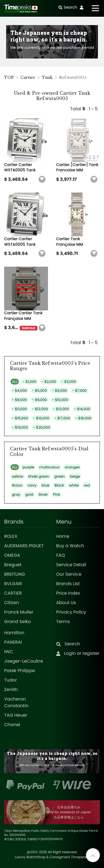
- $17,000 (62, 418)
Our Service (69, 574)
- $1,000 (29, 382)
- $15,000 (20, 418)
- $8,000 (19, 400)
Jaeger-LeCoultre (24, 661)
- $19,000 (20, 427)
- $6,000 (59, 391)
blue (45, 485)
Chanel (12, 725)
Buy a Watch (70, 546)
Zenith (11, 690)
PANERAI (13, 642)
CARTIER (13, 593)
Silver (43, 494)
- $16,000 (41, 418)
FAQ (61, 555)
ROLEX (11, 536)
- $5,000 (39, 391)
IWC (9, 652)
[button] (42, 179)
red (87, 485)
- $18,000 (83, 418)
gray (16, 494)
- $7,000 (79, 391)
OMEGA (12, 555)
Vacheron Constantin (16, 702)
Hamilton (14, 633)
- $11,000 (19, 409)
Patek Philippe (20, 671)
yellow (18, 476)
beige (75, 476)
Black (59, 485)
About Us (66, 603)
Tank (47, 77)
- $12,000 (40, 409)
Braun (17, 485)
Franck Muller (19, 612)
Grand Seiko (17, 622)
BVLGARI (13, 584)
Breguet (13, 565)
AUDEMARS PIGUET (24, 546)
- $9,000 (39, 400)
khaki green (39, 476)
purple (28, 467)
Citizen (12, 603)
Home (63, 536)
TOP (9, 77)
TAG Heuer (16, 715)
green (60, 476)
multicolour (50, 467)
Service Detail (71, 565)
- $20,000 (41, 427)
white (74, 485)
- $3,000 (69, 382)
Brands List (68, 584)
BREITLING (15, 574)
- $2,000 (49, 382)
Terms (63, 622)
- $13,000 (61, 409)
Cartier (28, 77)
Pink (57, 494)
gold (29, 494)
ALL (15, 382)
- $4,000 (19, 391)
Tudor (11, 680)
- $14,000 (82, 409)
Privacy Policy (71, 612)
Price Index (68, 593)
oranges (72, 467)
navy (32, 485)
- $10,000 (60, 400)
